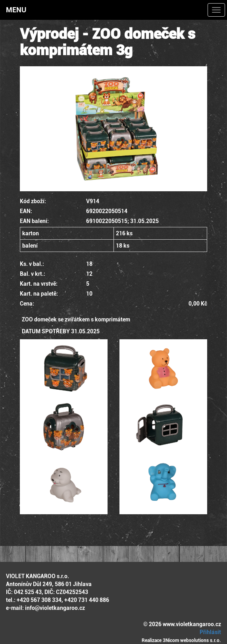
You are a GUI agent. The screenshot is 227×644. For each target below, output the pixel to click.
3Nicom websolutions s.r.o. (192, 640)
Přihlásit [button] (209, 632)
